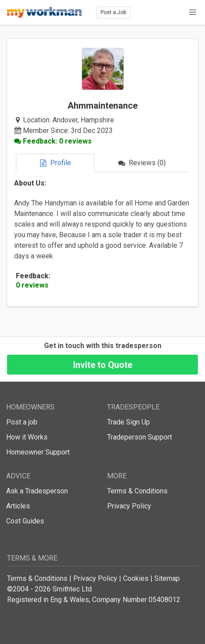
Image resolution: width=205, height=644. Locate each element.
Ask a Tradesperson (37, 491)
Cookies (136, 578)
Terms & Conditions (137, 491)
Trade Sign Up (129, 422)
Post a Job (113, 12)
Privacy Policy (129, 506)
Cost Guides (25, 521)
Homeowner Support (38, 452)
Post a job (22, 422)
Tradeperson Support (140, 437)
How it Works (27, 437)
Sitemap (167, 578)
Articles (18, 506)
